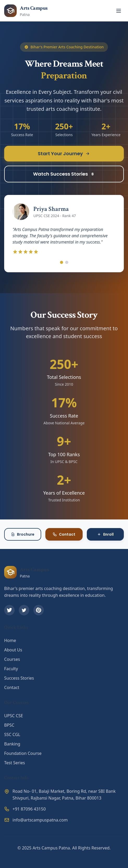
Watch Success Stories (64, 174)
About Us (13, 650)
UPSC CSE (14, 716)
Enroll (105, 534)
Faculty (11, 669)
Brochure (23, 534)
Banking (12, 744)
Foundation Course (23, 753)
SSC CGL (12, 734)
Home (10, 640)
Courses (12, 659)
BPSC (9, 725)
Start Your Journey (64, 154)
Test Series (15, 763)
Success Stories (19, 678)
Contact (64, 534)
